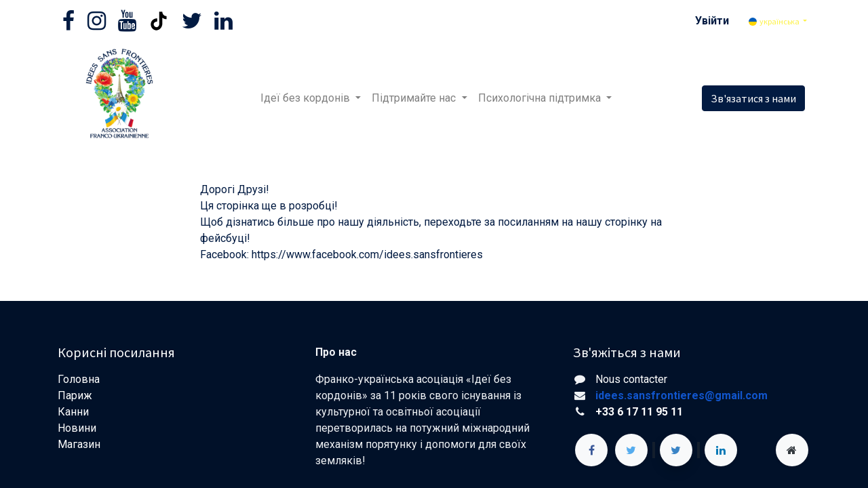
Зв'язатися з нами (753, 98)
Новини (78, 428)
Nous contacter (631, 379)
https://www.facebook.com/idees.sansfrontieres (367, 255)
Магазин (80, 444)
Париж (75, 395)
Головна (79, 379)
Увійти (712, 21)
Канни (73, 412)
